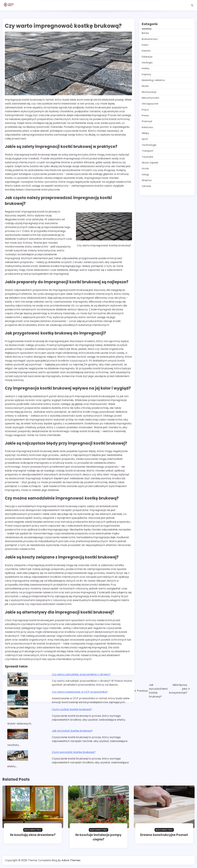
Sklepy (145, 133)
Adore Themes (71, 860)
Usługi (145, 174)
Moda (145, 86)
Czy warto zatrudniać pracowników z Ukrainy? (81, 674)
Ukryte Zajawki (150, 163)
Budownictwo (150, 39)
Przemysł (147, 121)
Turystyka (147, 157)
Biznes (145, 33)
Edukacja (147, 57)
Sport (145, 139)
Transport (148, 151)
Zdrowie (146, 186)
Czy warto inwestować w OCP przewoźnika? (80, 692)
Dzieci (145, 45)
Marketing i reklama (153, 80)
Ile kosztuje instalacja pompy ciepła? (98, 837)
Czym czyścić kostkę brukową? (72, 709)
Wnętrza (147, 180)
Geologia (147, 63)
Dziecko (146, 51)
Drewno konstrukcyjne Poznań (164, 835)
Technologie (149, 145)
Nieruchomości (150, 98)
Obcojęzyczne (150, 104)
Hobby (146, 68)
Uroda (145, 168)
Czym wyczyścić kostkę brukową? (74, 752)
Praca (145, 110)
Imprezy (146, 74)
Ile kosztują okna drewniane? (33, 835)
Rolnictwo (147, 127)
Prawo (145, 115)
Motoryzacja (149, 92)
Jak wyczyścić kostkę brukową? (72, 731)
